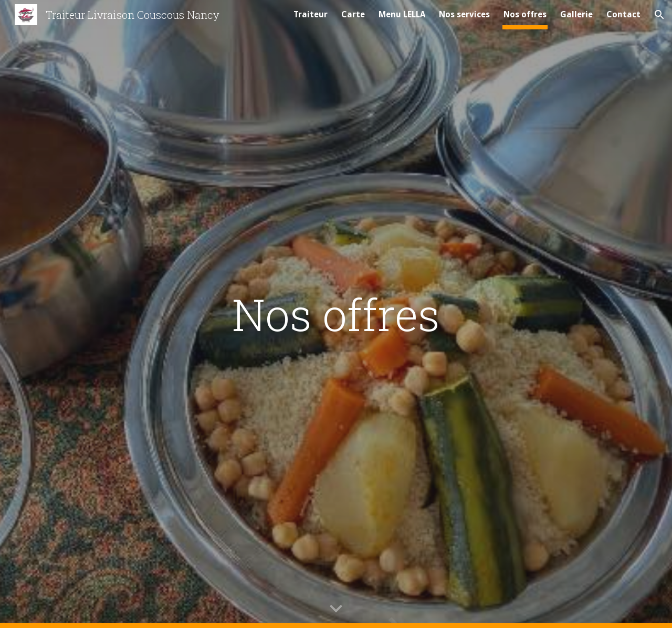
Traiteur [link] (311, 14)
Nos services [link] (464, 14)
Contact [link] (623, 14)
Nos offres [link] (525, 14)
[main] (336, 314)
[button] (659, 15)
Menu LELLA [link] (402, 14)
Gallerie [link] (576, 14)
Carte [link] (353, 14)
